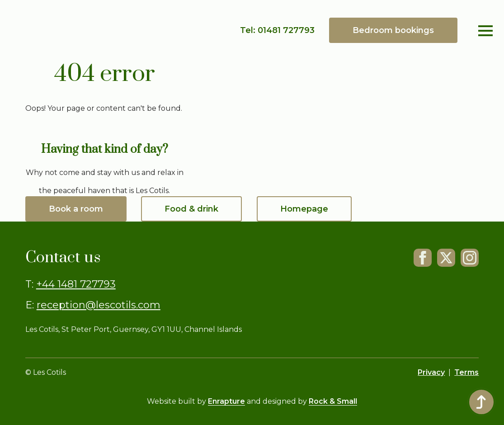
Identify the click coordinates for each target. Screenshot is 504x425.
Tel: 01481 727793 (277, 30)
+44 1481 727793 (76, 284)
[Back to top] (481, 402)
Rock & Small (333, 401)
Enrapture (226, 401)
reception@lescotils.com (99, 305)
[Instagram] (470, 258)
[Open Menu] (485, 31)
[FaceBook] (423, 258)
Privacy (431, 372)
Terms (466, 372)
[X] (446, 258)
